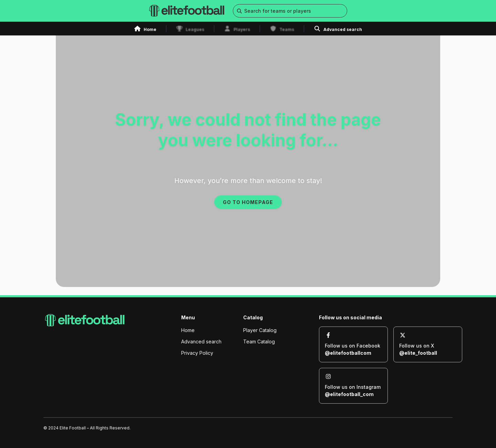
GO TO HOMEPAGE (248, 202)
